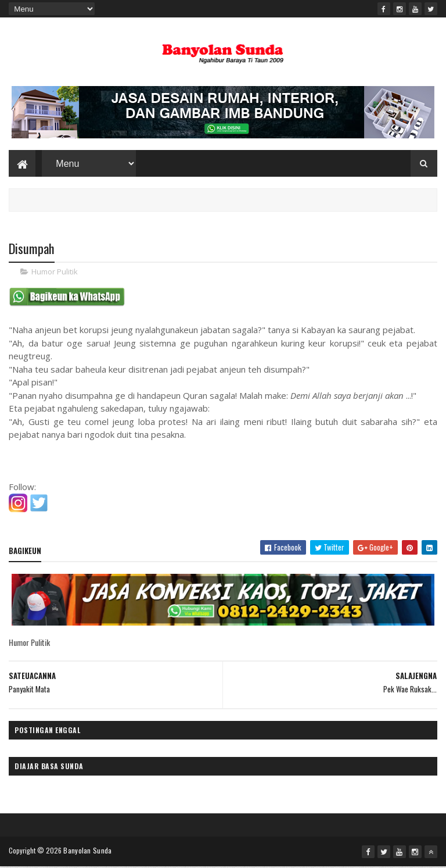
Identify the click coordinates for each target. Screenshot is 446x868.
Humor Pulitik (55, 273)
